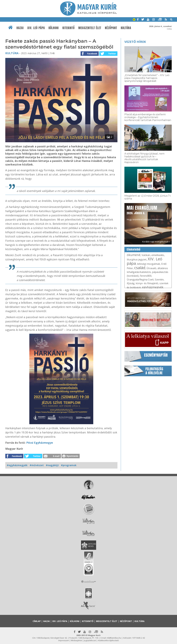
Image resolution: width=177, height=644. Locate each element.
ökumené (134, 255)
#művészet (37, 465)
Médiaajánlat (76, 640)
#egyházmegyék (17, 465)
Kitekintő (69, 28)
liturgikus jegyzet (137, 259)
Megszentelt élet (90, 28)
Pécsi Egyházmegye (40, 443)
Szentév (159, 280)
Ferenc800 (146, 276)
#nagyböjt (52, 465)
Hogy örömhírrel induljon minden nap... (146, 213)
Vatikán (146, 255)
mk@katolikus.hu (114, 638)
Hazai (20, 28)
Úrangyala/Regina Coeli (140, 280)
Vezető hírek (135, 42)
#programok (69, 465)
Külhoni (54, 28)
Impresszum (64, 640)
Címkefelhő (134, 250)
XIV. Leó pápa (36, 28)
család (140, 268)
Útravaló (151, 268)
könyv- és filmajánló (147, 283)
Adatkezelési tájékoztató (108, 640)
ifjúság (131, 283)
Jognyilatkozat (90, 640)
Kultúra (126, 28)
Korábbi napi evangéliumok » (156, 242)
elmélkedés (158, 255)
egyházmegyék (153, 287)
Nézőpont (111, 28)
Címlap (37, 621)
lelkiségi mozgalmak (149, 264)
